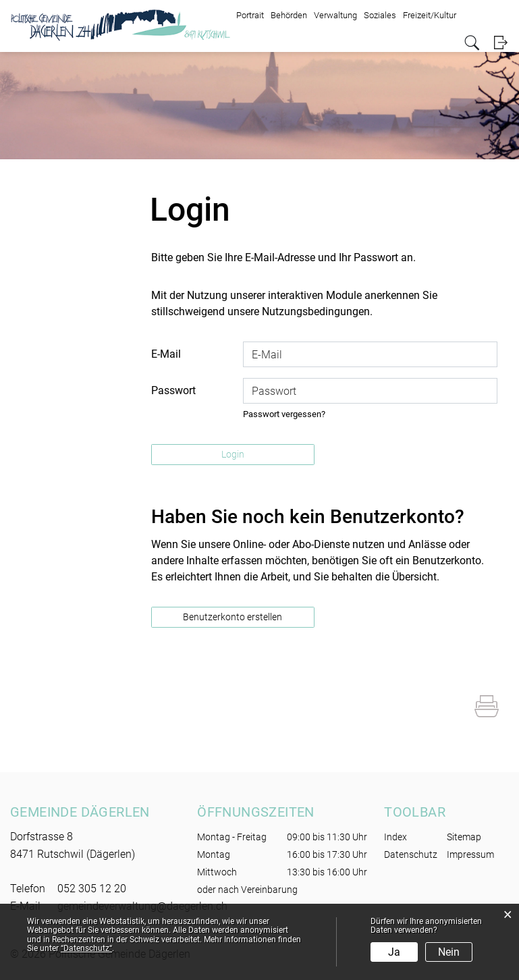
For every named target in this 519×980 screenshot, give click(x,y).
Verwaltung (335, 15)
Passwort (173, 390)
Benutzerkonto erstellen (233, 617)
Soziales (380, 15)
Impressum (470, 854)
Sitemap (464, 837)
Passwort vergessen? (284, 414)
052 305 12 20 (92, 889)
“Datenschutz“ (86, 948)
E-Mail (166, 354)
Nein (449, 952)
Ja (394, 952)
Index (395, 837)
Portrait (250, 15)
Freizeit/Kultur (430, 15)
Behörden (289, 15)
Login (500, 43)
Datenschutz (411, 854)
